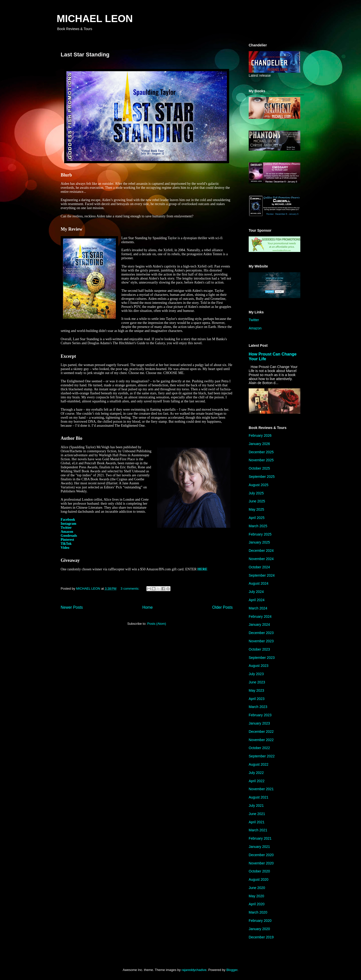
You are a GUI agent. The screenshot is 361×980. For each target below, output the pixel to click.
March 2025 (258, 526)
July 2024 (256, 592)
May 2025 (256, 509)
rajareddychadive (194, 970)
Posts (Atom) (157, 624)
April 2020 (257, 904)
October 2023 (259, 649)
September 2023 (262, 658)
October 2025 (259, 468)
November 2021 (261, 789)
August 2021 (259, 797)
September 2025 (262, 477)
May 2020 (256, 896)
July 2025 (256, 493)
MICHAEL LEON (95, 19)
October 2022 (259, 748)
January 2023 (259, 723)
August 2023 (259, 666)
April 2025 (257, 518)
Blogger (232, 970)
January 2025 (259, 542)
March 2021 (258, 830)
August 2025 (259, 485)
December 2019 (261, 937)
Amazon (255, 328)
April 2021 (257, 822)
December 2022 (261, 732)
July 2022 (256, 773)
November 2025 (261, 460)
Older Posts (222, 607)
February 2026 (260, 435)
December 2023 (261, 633)
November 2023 (261, 641)
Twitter (254, 320)
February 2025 (260, 534)
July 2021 (256, 806)
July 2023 (256, 674)
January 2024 (259, 625)
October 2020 (259, 871)
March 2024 (258, 608)
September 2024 (262, 575)
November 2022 (261, 740)
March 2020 (258, 912)
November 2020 (261, 863)
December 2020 (261, 855)
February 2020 (260, 921)
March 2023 (258, 707)
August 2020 (259, 879)
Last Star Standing (85, 55)
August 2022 (259, 764)
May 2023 (256, 690)
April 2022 (257, 781)
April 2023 (257, 699)
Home (148, 607)
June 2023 (257, 682)
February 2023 (260, 715)
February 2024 (260, 616)
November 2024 (261, 559)
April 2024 (257, 600)
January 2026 (259, 444)
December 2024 (261, 551)
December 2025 (261, 452)
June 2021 (257, 814)
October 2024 (259, 567)
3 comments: (130, 589)
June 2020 (257, 888)
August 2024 (259, 583)
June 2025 (257, 501)
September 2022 (262, 756)
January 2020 (259, 929)
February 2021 (260, 838)
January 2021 (259, 847)
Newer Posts (72, 607)
